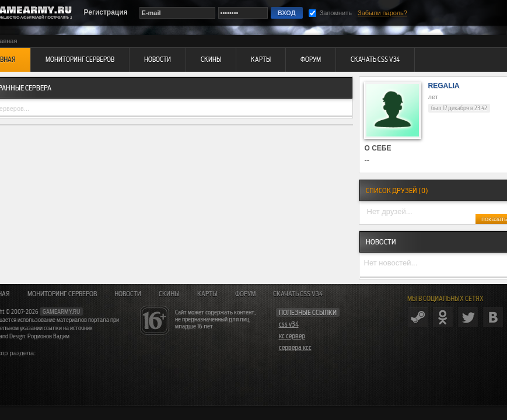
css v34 (289, 324)
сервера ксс (295, 348)
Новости (128, 294)
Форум (245, 294)
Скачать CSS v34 (298, 294)
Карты (207, 294)
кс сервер (292, 336)
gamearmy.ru (61, 311)
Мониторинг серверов (62, 294)
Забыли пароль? (382, 13)
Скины (169, 294)
